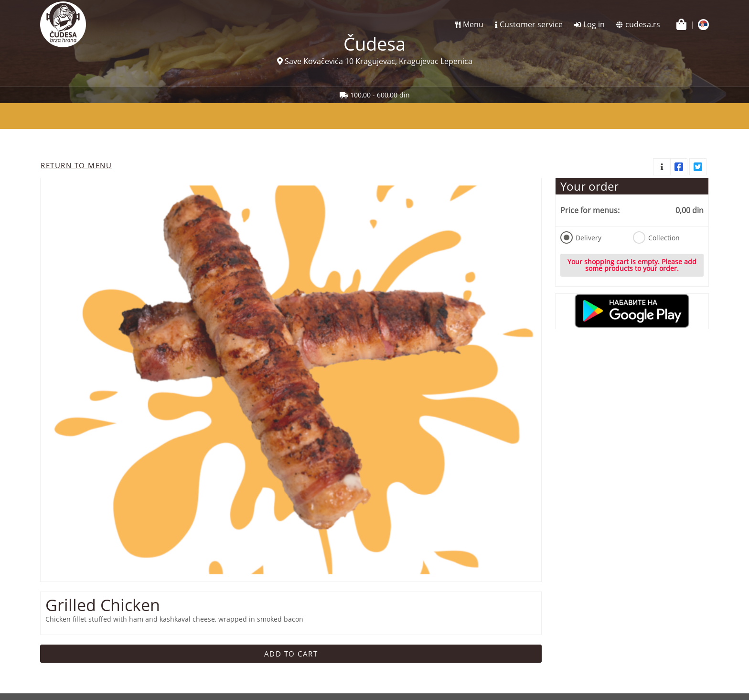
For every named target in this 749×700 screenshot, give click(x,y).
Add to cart (291, 654)
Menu (473, 24)
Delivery (581, 237)
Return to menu (76, 165)
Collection (656, 237)
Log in (594, 24)
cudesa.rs (643, 24)
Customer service (531, 24)
